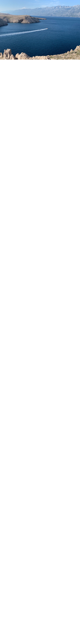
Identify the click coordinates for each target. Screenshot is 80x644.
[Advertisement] (40, 400)
